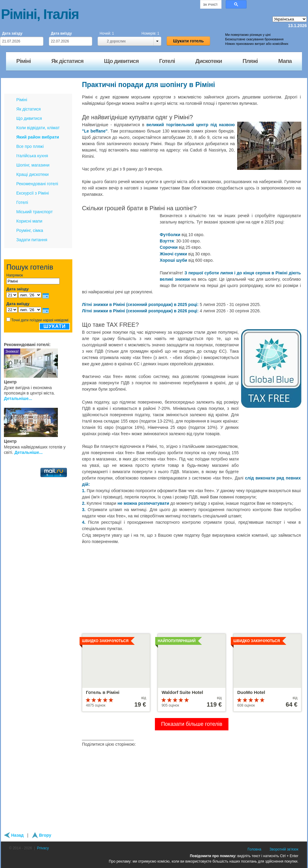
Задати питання (32, 240)
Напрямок (15, 275)
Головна (254, 849)
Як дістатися (28, 109)
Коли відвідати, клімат (38, 128)
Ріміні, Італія (40, 14)
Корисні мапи (29, 221)
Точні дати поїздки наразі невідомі (40, 320)
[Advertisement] (120, 250)
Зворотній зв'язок (284, 849)
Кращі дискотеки (32, 174)
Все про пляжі (30, 146)
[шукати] (210, 5)
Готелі (22, 202)
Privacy (43, 848)
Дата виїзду (61, 33)
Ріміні (22, 100)
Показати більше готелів (192, 724)
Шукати (55, 326)
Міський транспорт (35, 212)
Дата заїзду (12, 33)
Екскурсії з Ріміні (33, 193)
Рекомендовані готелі (37, 184)
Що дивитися (29, 118)
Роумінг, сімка (30, 230)
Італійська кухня (32, 156)
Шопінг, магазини (33, 165)
